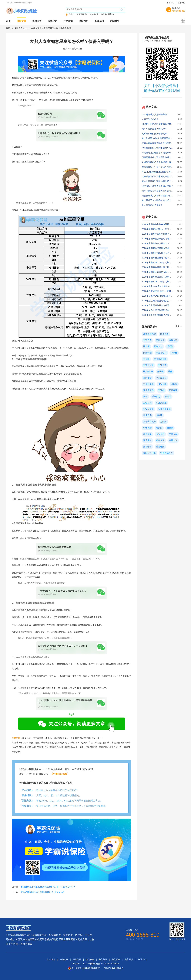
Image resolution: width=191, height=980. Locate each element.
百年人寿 (173, 340)
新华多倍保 (148, 390)
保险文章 (21, 21)
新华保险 (147, 440)
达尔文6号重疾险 (108, 14)
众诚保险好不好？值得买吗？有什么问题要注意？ (165, 162)
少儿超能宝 (161, 403)
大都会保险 (148, 384)
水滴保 (174, 353)
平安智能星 (148, 365)
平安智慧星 (148, 409)
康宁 (145, 396)
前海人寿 (158, 346)
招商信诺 (147, 378)
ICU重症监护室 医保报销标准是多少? (159, 124)
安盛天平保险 (164, 409)
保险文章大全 (21, 28)
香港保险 (160, 447)
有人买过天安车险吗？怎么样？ (156, 200)
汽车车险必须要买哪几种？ (154, 129)
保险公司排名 (150, 453)
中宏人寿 (147, 340)
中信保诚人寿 (167, 453)
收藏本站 (170, 3)
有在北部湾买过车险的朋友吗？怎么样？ (161, 181)
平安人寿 (162, 365)
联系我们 (181, 3)
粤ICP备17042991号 (114, 968)
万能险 (163, 422)
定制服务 (115, 21)
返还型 (170, 346)
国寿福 (146, 346)
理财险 (159, 428)
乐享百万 (156, 396)
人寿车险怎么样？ (150, 119)
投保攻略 (53, 21)
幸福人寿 (173, 440)
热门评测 (103, 959)
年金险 (146, 359)
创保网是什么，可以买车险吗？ (156, 157)
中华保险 (147, 428)
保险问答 (37, 21)
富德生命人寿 (150, 422)
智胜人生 (160, 340)
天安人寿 (160, 434)
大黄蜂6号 (94, 14)
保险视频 (99, 21)
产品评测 (68, 21)
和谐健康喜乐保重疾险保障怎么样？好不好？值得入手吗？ (48, 887)
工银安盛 (147, 403)
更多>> (179, 326)
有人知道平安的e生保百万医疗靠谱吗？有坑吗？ (164, 138)
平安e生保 (148, 371)
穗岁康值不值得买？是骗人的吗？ (157, 186)
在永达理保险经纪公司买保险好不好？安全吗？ (43, 892)
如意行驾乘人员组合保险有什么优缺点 (160, 196)
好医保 (160, 371)
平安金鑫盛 (161, 378)
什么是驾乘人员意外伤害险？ (155, 114)
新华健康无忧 (150, 334)
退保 (170, 371)
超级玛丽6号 (82, 14)
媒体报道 (51, 959)
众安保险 (162, 384)
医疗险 (174, 384)
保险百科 (84, 21)
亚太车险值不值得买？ (152, 205)
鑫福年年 (147, 447)
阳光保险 (147, 353)
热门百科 (116, 959)
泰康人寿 (147, 415)
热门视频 (129, 959)
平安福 (161, 390)
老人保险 (147, 434)
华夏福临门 (161, 353)
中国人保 (173, 434)
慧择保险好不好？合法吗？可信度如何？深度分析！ (166, 167)
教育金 (168, 396)
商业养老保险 (160, 359)
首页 (8, 21)
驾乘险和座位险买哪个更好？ (155, 134)
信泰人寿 (160, 440)
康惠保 (170, 428)
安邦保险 (173, 390)
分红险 (159, 415)
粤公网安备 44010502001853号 (86, 968)
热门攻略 (90, 959)
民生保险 (164, 334)
